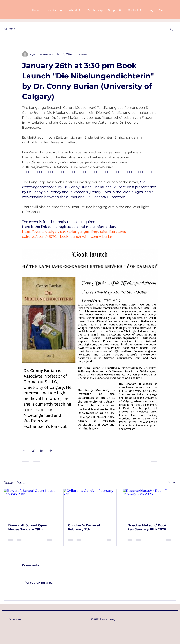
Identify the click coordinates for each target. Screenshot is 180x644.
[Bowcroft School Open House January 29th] (30, 504)
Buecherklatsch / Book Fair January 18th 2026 (147, 527)
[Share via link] (51, 450)
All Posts (9, 29)
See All (172, 482)
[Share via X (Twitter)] (33, 450)
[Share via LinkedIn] (42, 450)
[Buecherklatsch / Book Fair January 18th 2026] (150, 504)
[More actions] (156, 54)
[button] (172, 29)
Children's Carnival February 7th (84, 527)
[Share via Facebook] (24, 450)
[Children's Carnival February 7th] (90, 504)
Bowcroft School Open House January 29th (28, 527)
